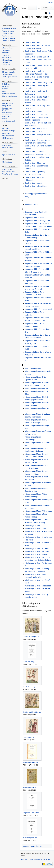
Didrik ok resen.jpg (30, 687)
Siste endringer (7, 60)
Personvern (25, 859)
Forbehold (47, 859)
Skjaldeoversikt (7, 75)
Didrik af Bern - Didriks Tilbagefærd (38, 83)
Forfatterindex (7, 58)
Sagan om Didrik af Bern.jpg (32, 813)
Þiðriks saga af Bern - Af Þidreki (37, 549)
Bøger (4, 91)
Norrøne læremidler (9, 94)
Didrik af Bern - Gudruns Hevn (36, 114)
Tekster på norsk (8, 34)
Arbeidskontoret (8, 103)
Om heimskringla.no (36, 859)
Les (39, 8)
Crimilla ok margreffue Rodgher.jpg (32, 637)
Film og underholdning (10, 96)
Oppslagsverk (7, 145)
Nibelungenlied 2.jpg (30, 762)
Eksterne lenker (7, 148)
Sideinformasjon (8, 138)
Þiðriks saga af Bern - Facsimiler (37, 551)
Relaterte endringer (9, 131)
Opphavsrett (6, 116)
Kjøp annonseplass (9, 155)
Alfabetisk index (8, 48)
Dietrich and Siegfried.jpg (32, 712)
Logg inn (50, 2)
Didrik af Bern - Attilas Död (35, 42)
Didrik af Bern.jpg (29, 662)
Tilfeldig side (6, 65)
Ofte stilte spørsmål (9, 121)
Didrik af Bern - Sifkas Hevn (35, 163)
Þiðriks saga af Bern (32, 526)
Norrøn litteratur (37, 846)
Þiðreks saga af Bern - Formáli (36, 388)
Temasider (6, 55)
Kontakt (5, 119)
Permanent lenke (8, 136)
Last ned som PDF (8, 172)
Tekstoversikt (7, 50)
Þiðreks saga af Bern (33, 368)
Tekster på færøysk (9, 41)
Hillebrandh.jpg (28, 737)
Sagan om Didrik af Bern (34, 218)
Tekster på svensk (8, 36)
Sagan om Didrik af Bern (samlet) (37, 221)
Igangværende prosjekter (7, 109)
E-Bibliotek (6, 84)
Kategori (26, 846)
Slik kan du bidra (8, 162)
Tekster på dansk (8, 31)
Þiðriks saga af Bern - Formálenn (37, 554)
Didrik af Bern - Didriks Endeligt (37, 57)
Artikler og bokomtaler (10, 77)
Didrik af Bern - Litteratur (34, 132)
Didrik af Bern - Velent (33, 183)
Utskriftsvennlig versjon (10, 174)
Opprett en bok (7, 169)
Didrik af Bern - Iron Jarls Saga (36, 129)
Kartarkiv (5, 89)
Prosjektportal (7, 106)
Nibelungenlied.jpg (30, 787)
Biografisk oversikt (8, 72)
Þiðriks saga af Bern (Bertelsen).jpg (32, 838)
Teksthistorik (6, 62)
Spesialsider (6, 133)
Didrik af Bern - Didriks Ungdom (37, 97)
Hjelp (50, 13)
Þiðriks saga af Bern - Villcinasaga (38, 586)
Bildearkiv (6, 87)
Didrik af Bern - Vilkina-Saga (36, 186)
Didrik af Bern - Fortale (33, 111)
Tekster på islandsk (9, 38)
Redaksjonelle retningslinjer (7, 113)
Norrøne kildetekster (9, 29)
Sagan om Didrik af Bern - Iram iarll (38, 309)
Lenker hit (6, 128)
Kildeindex (6, 53)
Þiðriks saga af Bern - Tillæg (35, 528)
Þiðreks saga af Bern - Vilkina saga (38, 511)
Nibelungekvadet (31, 204)
